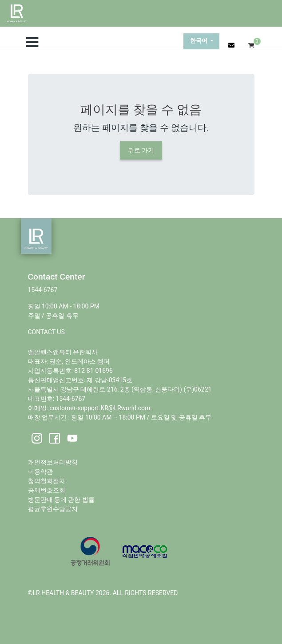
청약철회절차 (47, 481)
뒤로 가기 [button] (141, 150)
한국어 (200, 41)
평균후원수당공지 (53, 509)
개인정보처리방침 (53, 462)
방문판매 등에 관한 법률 (61, 500)
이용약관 (40, 472)
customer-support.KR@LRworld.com (100, 408)
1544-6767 (43, 290)
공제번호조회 (47, 490)
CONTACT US (46, 332)
